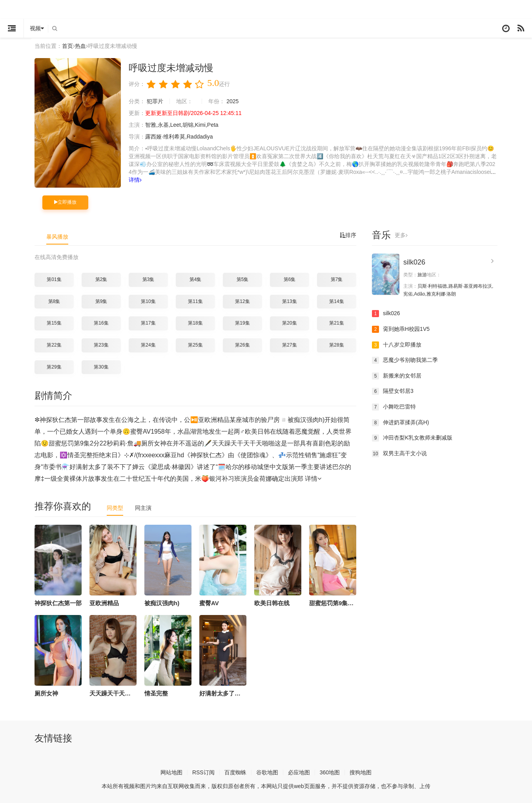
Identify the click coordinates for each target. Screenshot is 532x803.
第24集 (148, 345)
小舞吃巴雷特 (394, 407)
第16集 (101, 323)
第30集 (101, 367)
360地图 (330, 772)
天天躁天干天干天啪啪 (119, 693)
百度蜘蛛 (235, 772)
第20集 (289, 323)
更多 (401, 235)
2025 (232, 101)
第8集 (54, 301)
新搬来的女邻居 (397, 376)
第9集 (101, 301)
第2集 (101, 279)
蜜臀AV (209, 603)
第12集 (242, 301)
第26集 (242, 345)
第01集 (54, 279)
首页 (67, 46)
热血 (80, 46)
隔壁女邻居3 (393, 391)
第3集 (148, 279)
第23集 (101, 345)
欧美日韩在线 (272, 603)
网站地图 (171, 772)
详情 (135, 180)
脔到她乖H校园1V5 (401, 329)
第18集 (195, 323)
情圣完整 (156, 693)
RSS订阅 (203, 772)
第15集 (54, 323)
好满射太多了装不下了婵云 (235, 693)
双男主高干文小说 (399, 454)
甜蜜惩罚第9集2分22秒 (339, 603)
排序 (348, 235)
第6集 (290, 279)
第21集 (336, 323)
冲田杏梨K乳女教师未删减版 (412, 438)
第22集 (54, 345)
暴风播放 (57, 237)
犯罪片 (155, 101)
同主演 (143, 508)
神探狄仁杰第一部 (58, 603)
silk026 (414, 262)
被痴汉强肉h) (162, 603)
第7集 (337, 279)
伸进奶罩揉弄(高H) (400, 423)
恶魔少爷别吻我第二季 (405, 360)
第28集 (336, 345)
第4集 (196, 279)
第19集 (242, 323)
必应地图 (299, 772)
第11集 (195, 301)
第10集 (148, 301)
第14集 (336, 301)
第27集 (289, 345)
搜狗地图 (361, 772)
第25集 (195, 345)
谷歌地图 (267, 772)
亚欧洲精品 (104, 603)
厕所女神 (46, 693)
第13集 (289, 301)
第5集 (243, 279)
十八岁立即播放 (397, 345)
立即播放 (65, 202)
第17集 (148, 323)
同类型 (115, 508)
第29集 (54, 367)
